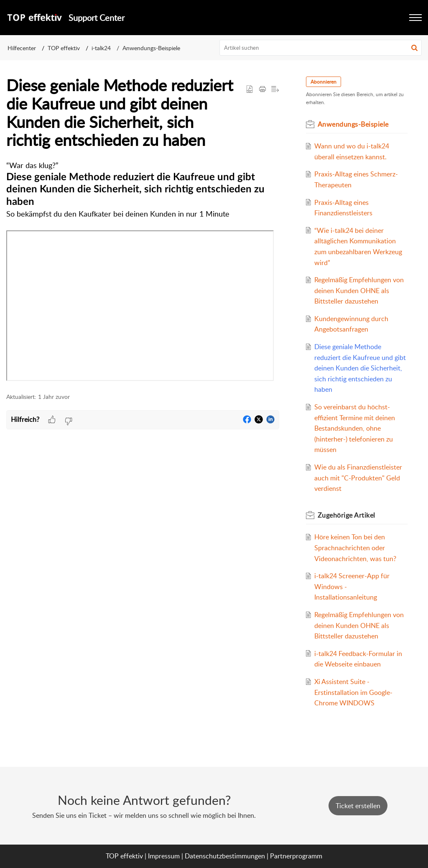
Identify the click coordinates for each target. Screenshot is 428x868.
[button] (414, 48)
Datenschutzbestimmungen (225, 856)
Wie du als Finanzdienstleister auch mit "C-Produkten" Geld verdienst (358, 478)
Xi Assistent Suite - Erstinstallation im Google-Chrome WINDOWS (353, 692)
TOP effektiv (64, 48)
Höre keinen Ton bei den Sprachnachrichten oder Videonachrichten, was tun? (355, 548)
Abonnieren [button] (324, 82)
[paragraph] (143, 272)
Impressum (164, 856)
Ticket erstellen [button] (358, 806)
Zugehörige (346, 515)
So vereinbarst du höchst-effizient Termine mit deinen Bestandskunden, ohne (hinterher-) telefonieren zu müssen (355, 428)
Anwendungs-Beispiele (151, 48)
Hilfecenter (22, 48)
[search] (321, 48)
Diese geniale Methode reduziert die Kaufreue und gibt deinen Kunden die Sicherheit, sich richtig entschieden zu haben (360, 368)
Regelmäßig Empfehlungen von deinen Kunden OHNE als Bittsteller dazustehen (359, 290)
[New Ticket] (358, 806)
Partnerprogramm (296, 856)
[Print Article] (262, 89)
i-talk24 (101, 48)
